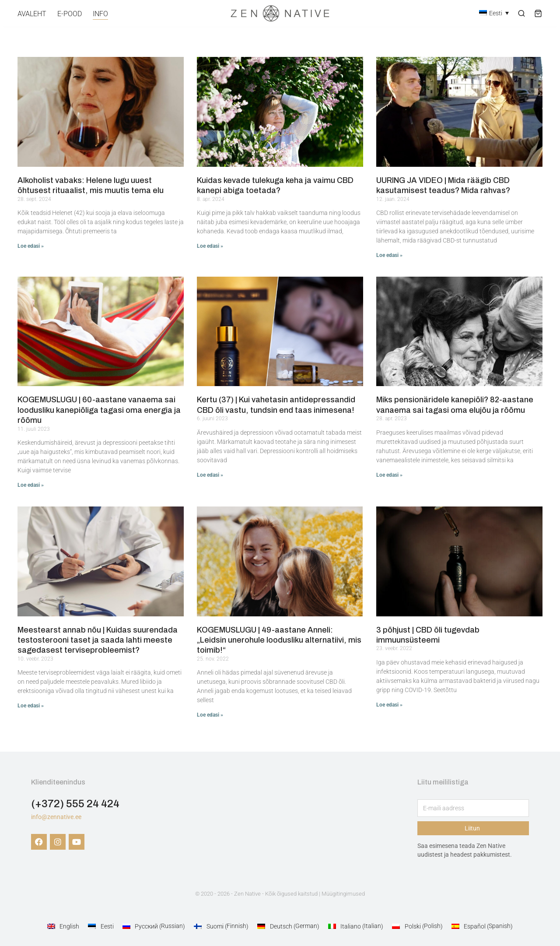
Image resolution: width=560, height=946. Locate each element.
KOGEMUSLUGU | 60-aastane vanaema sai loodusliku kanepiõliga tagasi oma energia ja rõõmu (99, 410)
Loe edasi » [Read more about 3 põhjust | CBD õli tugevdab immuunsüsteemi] (389, 705)
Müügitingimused (343, 894)
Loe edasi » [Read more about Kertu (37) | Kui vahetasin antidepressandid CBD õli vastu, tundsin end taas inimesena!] (210, 475)
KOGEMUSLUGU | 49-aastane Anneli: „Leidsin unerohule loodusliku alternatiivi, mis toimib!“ (279, 640)
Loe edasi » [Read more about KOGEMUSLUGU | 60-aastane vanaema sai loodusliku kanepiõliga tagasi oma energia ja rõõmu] (31, 485)
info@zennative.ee (56, 817)
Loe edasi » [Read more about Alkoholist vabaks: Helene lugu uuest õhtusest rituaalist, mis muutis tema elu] (31, 246)
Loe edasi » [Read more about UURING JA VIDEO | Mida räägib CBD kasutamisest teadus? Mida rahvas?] (389, 255)
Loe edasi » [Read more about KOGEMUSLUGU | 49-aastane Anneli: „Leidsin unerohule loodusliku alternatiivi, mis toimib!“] (210, 715)
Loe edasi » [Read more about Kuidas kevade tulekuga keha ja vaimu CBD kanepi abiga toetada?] (210, 246)
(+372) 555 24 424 (75, 804)
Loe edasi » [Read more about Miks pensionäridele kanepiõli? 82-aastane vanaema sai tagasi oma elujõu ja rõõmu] (389, 475)
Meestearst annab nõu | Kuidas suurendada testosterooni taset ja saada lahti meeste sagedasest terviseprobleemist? (98, 640)
